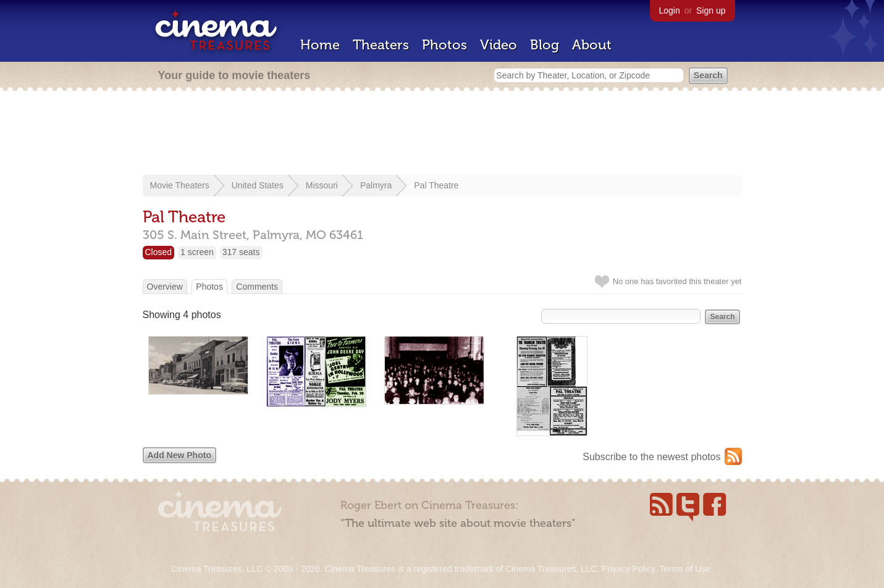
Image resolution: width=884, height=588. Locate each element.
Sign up (711, 10)
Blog (545, 45)
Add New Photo (179, 455)
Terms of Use (684, 569)
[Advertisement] (442, 134)
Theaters (381, 45)
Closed (159, 252)
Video (499, 45)
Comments (257, 287)
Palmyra (376, 185)
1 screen (197, 252)
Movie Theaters (180, 185)
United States (258, 185)
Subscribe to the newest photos (651, 457)
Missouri (322, 185)
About (592, 45)
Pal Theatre (436, 185)
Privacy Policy (628, 569)
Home (320, 45)
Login (670, 10)
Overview (165, 287)
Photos (444, 45)
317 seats (241, 252)
